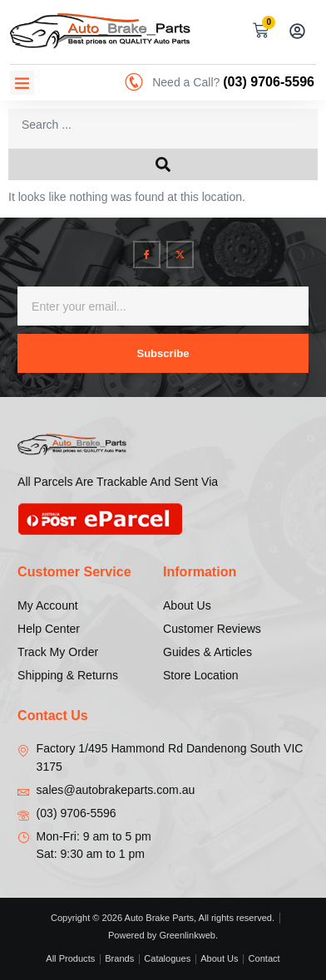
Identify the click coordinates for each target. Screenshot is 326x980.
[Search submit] (163, 164)
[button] (22, 83)
